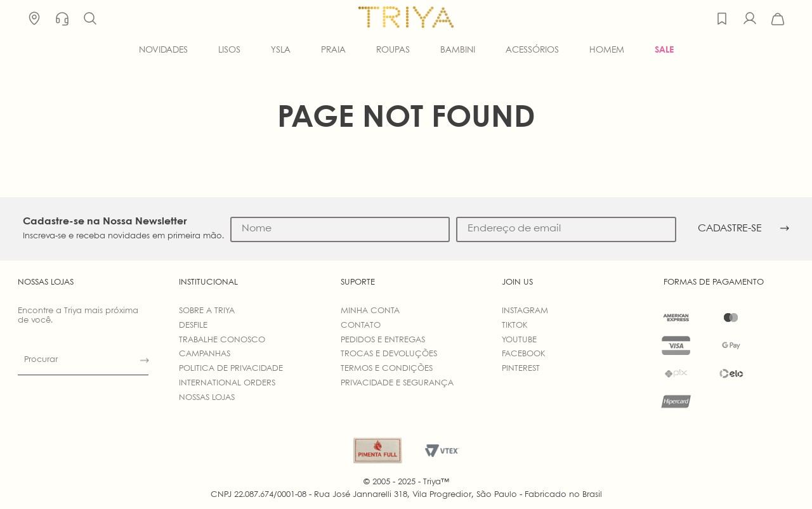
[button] (90, 19)
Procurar (41, 360)
